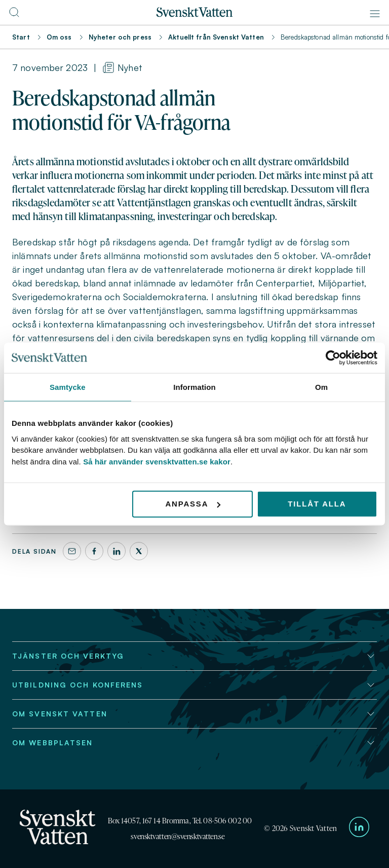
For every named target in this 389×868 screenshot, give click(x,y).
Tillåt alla (317, 504)
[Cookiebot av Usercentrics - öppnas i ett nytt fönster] (333, 358)
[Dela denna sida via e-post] (72, 551)
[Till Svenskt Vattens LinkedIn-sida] (359, 829)
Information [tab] (194, 387)
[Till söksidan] (14, 15)
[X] (139, 551)
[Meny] (375, 14)
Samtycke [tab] (68, 387)
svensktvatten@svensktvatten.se (178, 836)
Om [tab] (321, 387)
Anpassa (193, 504)
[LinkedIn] (116, 551)
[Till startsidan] (194, 14)
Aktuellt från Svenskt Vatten (216, 37)
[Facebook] (94, 551)
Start (21, 37)
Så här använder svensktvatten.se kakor (157, 461)
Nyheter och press (120, 37)
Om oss (59, 37)
